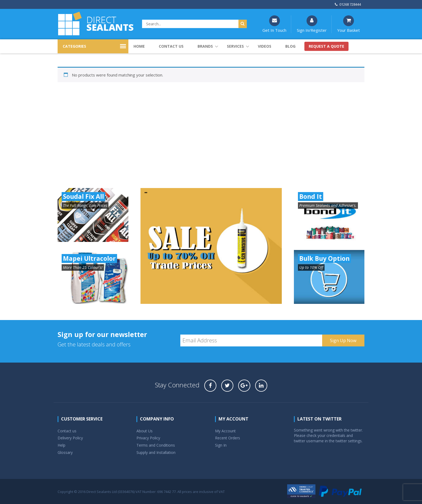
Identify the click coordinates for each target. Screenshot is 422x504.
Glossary (65, 452)
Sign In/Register (312, 24)
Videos (265, 46)
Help (61, 445)
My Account (225, 431)
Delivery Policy (70, 438)
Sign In (221, 445)
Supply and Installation (156, 452)
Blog (290, 46)
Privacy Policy (148, 438)
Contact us (171, 46)
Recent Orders (228, 438)
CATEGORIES (74, 46)
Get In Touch (274, 24)
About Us (145, 431)
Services (235, 46)
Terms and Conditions (156, 445)
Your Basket (349, 24)
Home (139, 46)
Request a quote (326, 46)
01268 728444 (348, 4)
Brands (205, 46)
